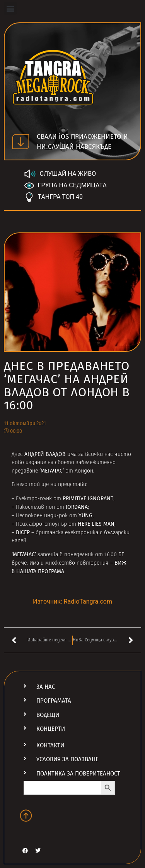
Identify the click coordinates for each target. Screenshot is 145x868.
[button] (10, 8)
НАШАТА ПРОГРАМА (40, 571)
